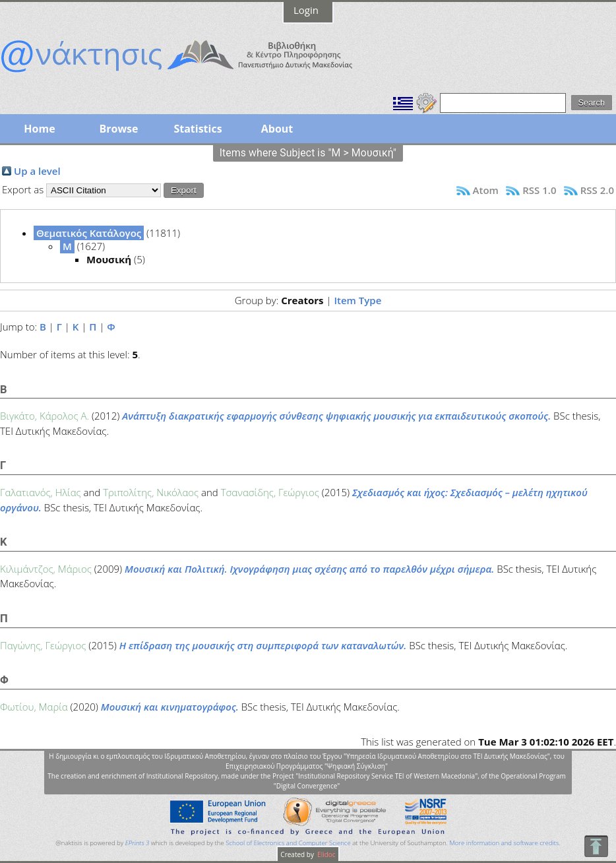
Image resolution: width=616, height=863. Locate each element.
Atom (486, 190)
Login (306, 10)
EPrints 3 (138, 843)
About (277, 129)
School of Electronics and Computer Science (288, 843)
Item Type (357, 300)
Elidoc (326, 854)
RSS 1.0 (539, 190)
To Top (596, 846)
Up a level (37, 171)
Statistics (198, 129)
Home (39, 129)
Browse (118, 129)
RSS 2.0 (597, 190)
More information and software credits (504, 843)
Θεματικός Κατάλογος (89, 233)
